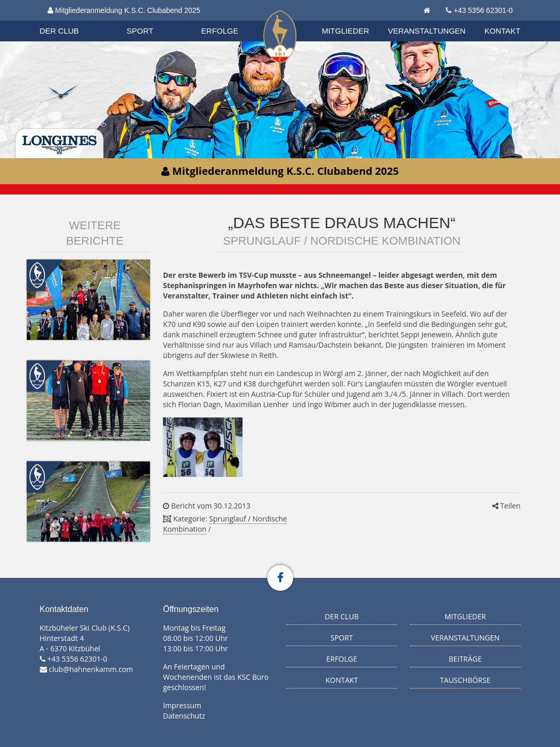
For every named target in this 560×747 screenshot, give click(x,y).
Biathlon (69, 20)
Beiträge (465, 659)
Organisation (69, 20)
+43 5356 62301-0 (483, 10)
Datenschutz (184, 716)
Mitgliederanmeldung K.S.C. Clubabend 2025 (124, 10)
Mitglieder (345, 31)
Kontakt (503, 31)
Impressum (182, 705)
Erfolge (220, 31)
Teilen (506, 506)
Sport (140, 31)
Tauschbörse (465, 680)
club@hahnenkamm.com (91, 669)
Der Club (59, 31)
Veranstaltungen (427, 31)
